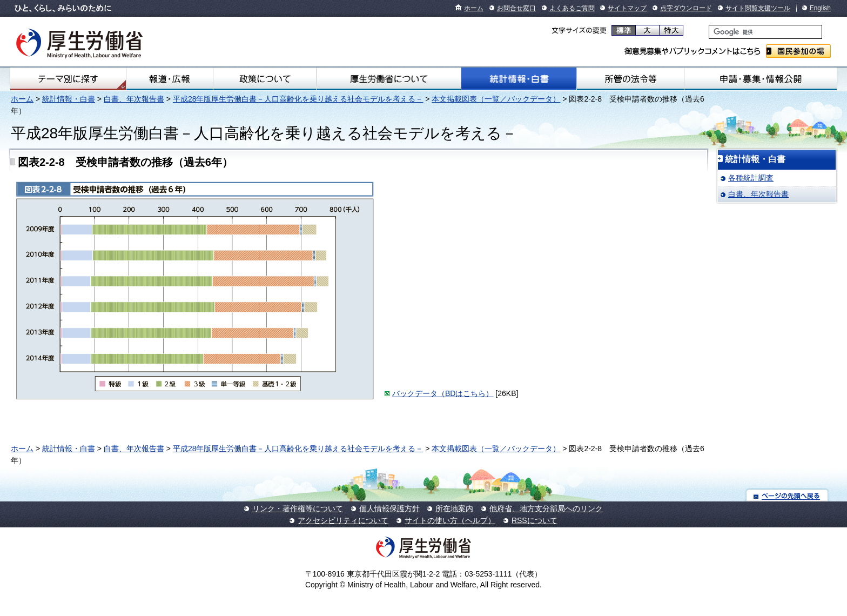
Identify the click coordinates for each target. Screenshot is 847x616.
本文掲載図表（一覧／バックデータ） (496, 99)
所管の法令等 (630, 79)
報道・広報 (170, 79)
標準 (624, 30)
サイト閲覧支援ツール (758, 8)
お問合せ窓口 (516, 8)
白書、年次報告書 (134, 99)
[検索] (765, 32)
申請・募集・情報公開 (761, 79)
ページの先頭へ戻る (787, 495)
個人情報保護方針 (389, 508)
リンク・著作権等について (298, 508)
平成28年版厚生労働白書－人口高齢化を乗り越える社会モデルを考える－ (298, 99)
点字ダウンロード (686, 8)
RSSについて (535, 520)
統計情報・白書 (519, 79)
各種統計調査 (751, 178)
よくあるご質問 (572, 8)
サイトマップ (627, 8)
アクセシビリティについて (343, 520)
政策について (265, 79)
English (820, 8)
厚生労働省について (389, 79)
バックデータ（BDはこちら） (443, 393)
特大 (671, 30)
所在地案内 (454, 508)
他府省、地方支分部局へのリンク (546, 508)
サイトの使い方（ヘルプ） (450, 520)
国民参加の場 (798, 51)
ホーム (474, 8)
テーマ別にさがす (68, 79)
